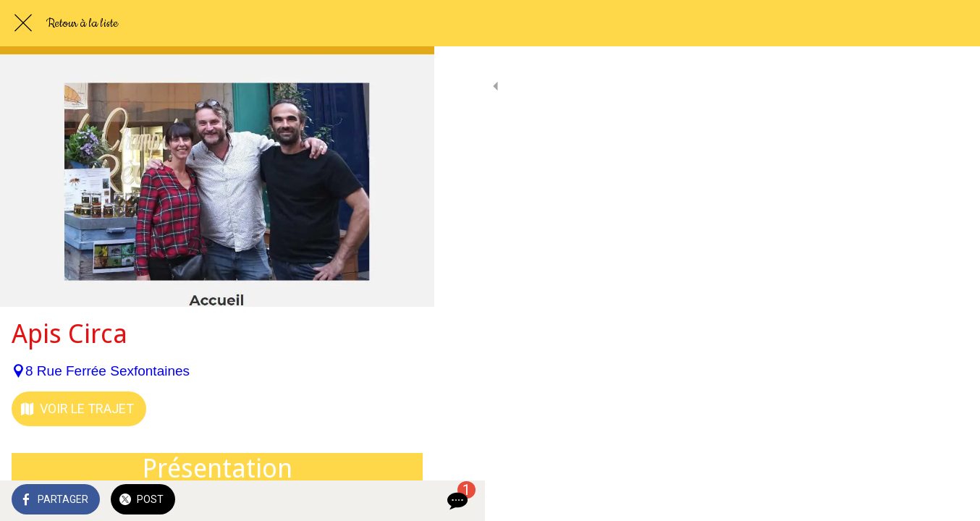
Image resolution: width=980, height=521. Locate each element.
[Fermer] (23, 23)
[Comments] (405, 501)
